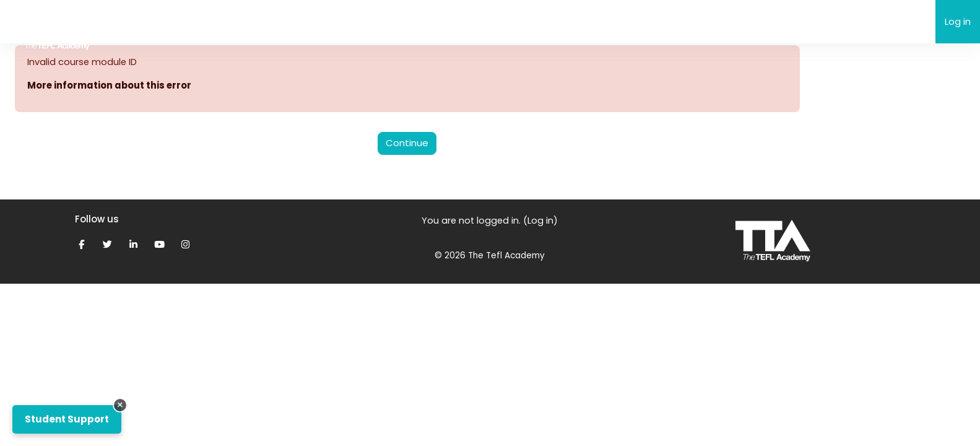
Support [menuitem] (293, 21)
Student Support (67, 419)
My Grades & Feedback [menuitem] (383, 21)
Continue (407, 143)
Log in (958, 21)
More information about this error (111, 86)
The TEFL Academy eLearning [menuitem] (193, 21)
